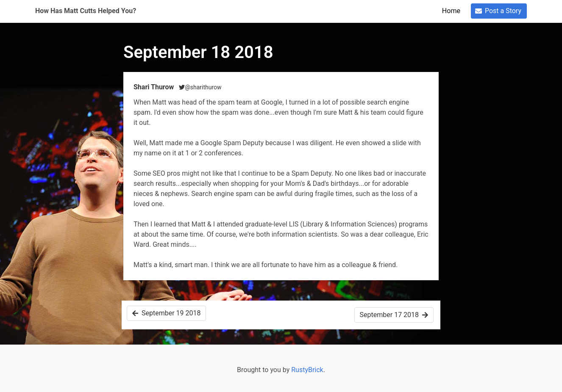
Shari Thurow (154, 87)
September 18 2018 (198, 52)
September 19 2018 (166, 313)
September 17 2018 (394, 315)
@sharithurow (200, 87)
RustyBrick (307, 370)
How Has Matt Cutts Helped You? (86, 11)
